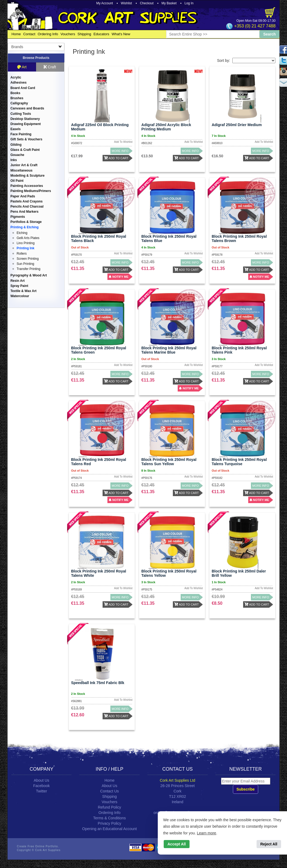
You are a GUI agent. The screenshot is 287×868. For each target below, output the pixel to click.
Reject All (269, 844)
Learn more (206, 833)
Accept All (177, 844)
